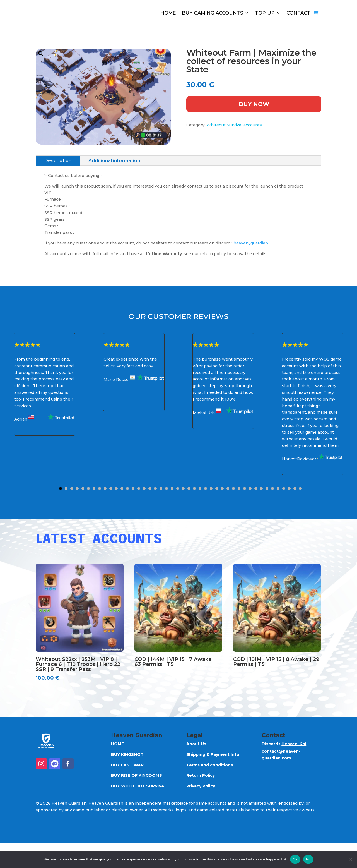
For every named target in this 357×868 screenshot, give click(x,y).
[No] (350, 859)
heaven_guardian (251, 243)
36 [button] (256, 488)
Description (58, 161)
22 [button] (178, 488)
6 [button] (88, 488)
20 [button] (167, 488)
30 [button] (222, 488)
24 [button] (189, 488)
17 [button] (150, 488)
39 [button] (272, 488)
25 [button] (194, 488)
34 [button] (245, 488)
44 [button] (300, 488)
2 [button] (66, 488)
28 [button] (211, 488)
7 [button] (94, 488)
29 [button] (217, 488)
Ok (295, 859)
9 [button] (105, 488)
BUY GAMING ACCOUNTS (213, 13)
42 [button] (289, 488)
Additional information (114, 161)
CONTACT (298, 13)
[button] (103, 97)
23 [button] (183, 488)
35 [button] (250, 488)
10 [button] (111, 488)
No (308, 859)
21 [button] (172, 488)
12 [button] (122, 488)
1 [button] (61, 488)
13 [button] (127, 488)
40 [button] (278, 488)
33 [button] (239, 488)
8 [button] (100, 488)
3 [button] (72, 488)
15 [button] (139, 488)
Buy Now (254, 104)
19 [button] (161, 488)
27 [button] (206, 488)
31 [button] (228, 488)
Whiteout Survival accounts (234, 125)
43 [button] (295, 488)
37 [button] (261, 488)
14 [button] (133, 488)
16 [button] (144, 488)
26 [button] (200, 488)
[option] (45, 384)
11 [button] (116, 488)
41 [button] (284, 488)
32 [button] (233, 488)
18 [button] (155, 488)
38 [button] (267, 488)
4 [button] (77, 488)
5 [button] (83, 488)
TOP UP (265, 13)
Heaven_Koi (294, 744)
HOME (168, 13)
